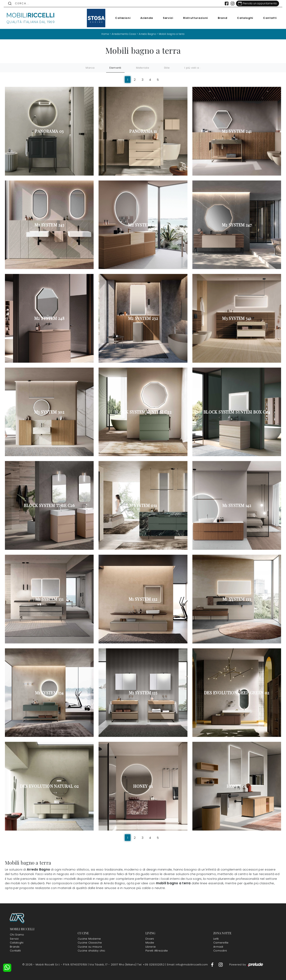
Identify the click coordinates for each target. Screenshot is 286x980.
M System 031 (143, 505)
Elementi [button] (115, 68)
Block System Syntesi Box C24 (237, 412)
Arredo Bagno (147, 34)
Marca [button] (90, 68)
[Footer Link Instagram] (221, 964)
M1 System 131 (49, 599)
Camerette (221, 942)
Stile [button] (167, 68)
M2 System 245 (143, 225)
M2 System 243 (49, 225)
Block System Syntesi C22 (143, 412)
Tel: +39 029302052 (151, 964)
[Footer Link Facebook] (213, 964)
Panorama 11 (143, 131)
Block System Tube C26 (49, 505)
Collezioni (122, 18)
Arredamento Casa (123, 34)
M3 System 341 (237, 318)
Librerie (151, 946)
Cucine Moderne (89, 939)
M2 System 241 (237, 131)
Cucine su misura (90, 946)
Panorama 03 (49, 131)
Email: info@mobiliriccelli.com (188, 964)
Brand (221, 18)
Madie (150, 942)
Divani (150, 939)
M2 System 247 (237, 225)
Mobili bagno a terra (173, 34)
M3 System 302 (49, 412)
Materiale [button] (143, 68)
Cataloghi (244, 18)
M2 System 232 (143, 318)
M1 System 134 (49, 692)
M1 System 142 (237, 505)
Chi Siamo (17, 934)
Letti (216, 939)
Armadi (218, 946)
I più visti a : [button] (192, 68)
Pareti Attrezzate (157, 950)
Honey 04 (237, 786)
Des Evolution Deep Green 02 (237, 692)
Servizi (167, 18)
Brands (15, 946)
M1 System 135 (143, 692)
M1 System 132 (143, 599)
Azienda (145, 18)
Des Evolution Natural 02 (49, 786)
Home (104, 34)
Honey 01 (143, 786)
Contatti (269, 18)
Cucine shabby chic (91, 950)
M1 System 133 (237, 599)
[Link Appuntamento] (256, 3)
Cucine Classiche (90, 942)
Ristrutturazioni (194, 18)
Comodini (220, 950)
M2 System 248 (49, 318)
